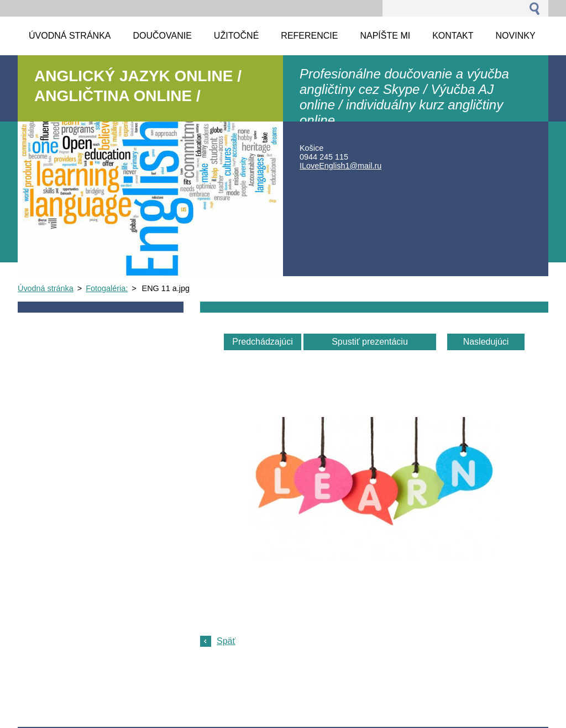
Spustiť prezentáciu (370, 342)
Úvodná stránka (46, 288)
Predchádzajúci (262, 342)
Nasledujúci (486, 342)
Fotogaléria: (107, 288)
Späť (226, 641)
